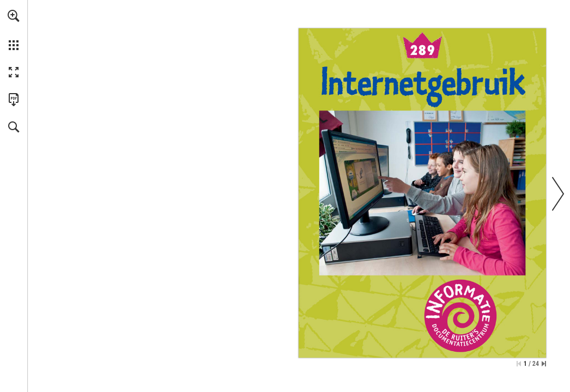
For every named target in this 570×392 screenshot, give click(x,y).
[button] (14, 16)
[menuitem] (14, 30)
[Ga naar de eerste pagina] (519, 364)
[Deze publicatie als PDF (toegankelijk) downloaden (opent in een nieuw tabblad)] (14, 100)
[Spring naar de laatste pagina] (544, 364)
